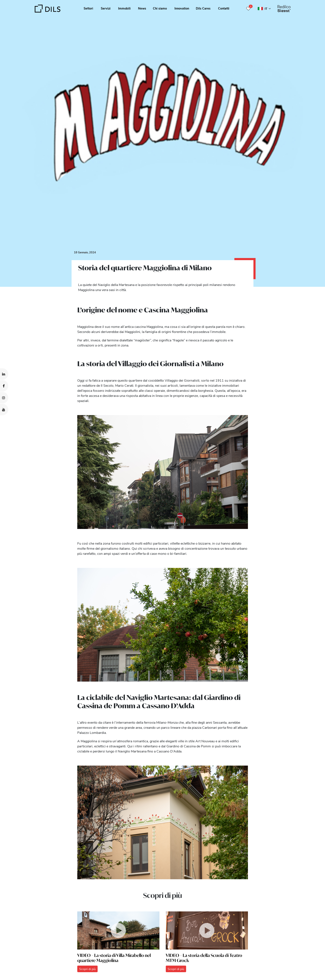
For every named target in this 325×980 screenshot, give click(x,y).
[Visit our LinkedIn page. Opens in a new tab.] (4, 374)
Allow (293, 955)
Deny (292, 964)
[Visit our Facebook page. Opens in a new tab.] (4, 386)
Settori (88, 8)
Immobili (124, 8)
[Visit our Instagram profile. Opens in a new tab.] (4, 398)
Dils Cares (203, 8)
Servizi (106, 8)
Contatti (224, 8)
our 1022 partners (29, 959)
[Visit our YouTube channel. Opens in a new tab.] (4, 410)
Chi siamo (160, 8)
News (142, 8)
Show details (148, 975)
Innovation (182, 8)
